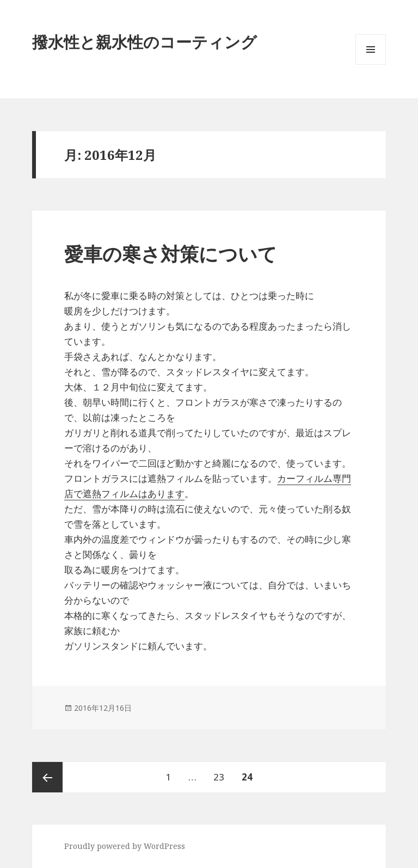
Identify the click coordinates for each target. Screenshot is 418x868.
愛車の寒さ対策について (171, 254)
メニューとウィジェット (371, 64)
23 (219, 777)
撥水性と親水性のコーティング (145, 42)
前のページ (47, 777)
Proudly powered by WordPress (125, 846)
